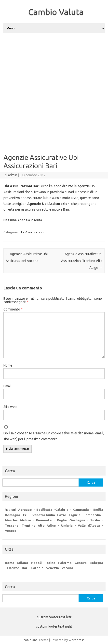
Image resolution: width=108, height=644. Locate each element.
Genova (81, 563)
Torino (50, 563)
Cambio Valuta (56, 12)
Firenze (13, 568)
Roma (10, 563)
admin (13, 175)
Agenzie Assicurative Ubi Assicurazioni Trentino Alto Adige (82, 261)
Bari (25, 568)
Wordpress (76, 640)
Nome (8, 365)
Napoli (36, 563)
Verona (67, 568)
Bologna (96, 563)
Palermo (65, 563)
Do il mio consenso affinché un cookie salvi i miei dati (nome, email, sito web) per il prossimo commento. (54, 436)
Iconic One (30, 640)
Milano (23, 563)
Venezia (53, 568)
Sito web (10, 407)
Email (7, 386)
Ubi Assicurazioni (32, 232)
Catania (37, 568)
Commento (13, 309)
